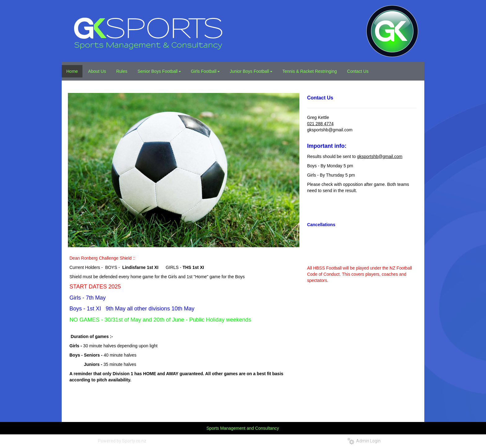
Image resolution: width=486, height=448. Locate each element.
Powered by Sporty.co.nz (122, 441)
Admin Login (364, 441)
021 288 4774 (320, 124)
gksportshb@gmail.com (380, 156)
